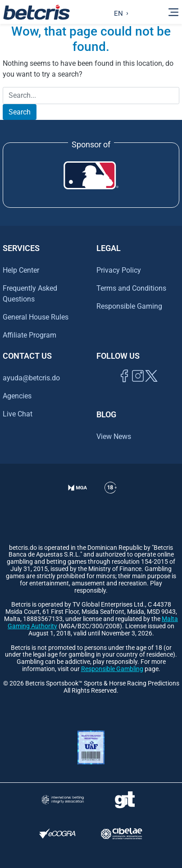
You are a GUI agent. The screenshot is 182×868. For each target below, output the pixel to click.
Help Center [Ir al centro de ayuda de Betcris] (21, 270)
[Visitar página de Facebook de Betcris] (124, 386)
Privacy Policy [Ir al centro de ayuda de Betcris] (119, 270)
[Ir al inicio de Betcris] (138, 386)
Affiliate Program (30, 335)
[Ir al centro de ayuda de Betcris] (111, 499)
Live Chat (18, 414)
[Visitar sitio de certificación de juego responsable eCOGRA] (58, 834)
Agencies (17, 396)
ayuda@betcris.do (31, 378)
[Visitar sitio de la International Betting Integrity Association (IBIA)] (63, 800)
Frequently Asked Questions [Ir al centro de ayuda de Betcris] (30, 294)
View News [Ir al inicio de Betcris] (114, 436)
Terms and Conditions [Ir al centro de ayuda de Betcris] (131, 288)
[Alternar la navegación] (173, 12)
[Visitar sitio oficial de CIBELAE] (121, 834)
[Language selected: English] (119, 12)
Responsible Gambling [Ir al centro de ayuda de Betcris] (112, 669)
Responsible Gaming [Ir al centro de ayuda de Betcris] (129, 306)
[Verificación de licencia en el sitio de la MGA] (78, 499)
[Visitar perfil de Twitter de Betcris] (151, 386)
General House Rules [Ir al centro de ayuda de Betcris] (36, 317)
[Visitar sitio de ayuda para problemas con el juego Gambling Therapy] (125, 800)
